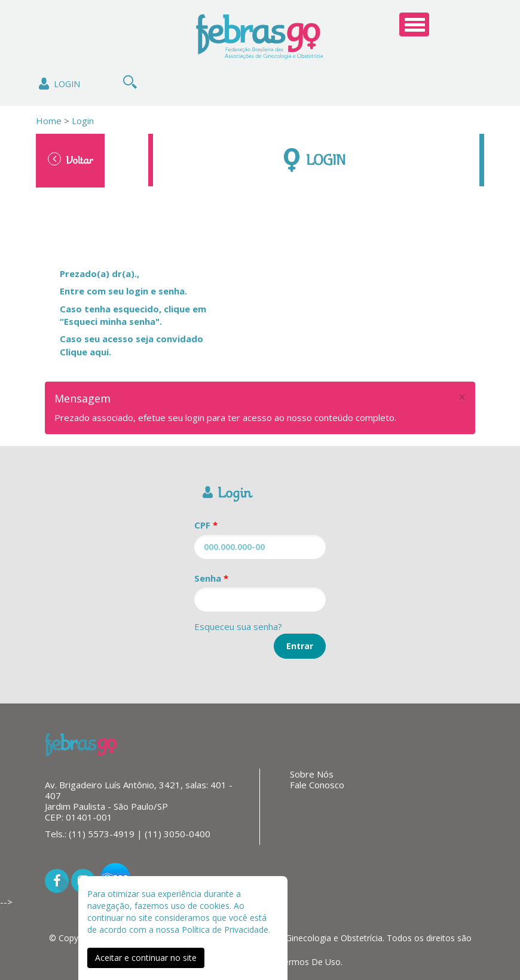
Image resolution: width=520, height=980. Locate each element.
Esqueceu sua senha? (238, 626)
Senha (211, 578)
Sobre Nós (312, 774)
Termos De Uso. (311, 962)
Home (49, 121)
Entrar (300, 646)
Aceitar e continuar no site (146, 958)
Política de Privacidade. (226, 930)
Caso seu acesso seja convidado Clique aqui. (131, 345)
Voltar (71, 159)
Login (58, 84)
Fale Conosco (317, 785)
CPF (206, 525)
